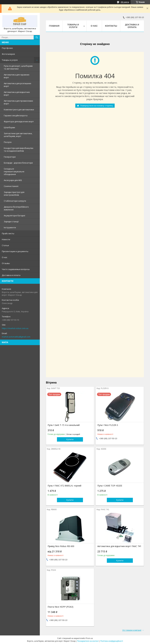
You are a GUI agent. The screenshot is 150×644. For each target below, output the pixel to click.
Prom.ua (89, 638)
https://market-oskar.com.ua (15, 328)
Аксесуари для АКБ (13, 180)
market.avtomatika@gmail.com (16, 337)
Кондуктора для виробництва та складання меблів (19, 149)
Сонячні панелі (11, 186)
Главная (54, 26)
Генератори (10, 157)
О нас (5, 257)
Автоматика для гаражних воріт (17, 76)
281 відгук (125, 2)
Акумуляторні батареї (14, 216)
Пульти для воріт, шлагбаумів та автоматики (18, 67)
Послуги (8, 142)
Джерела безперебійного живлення (16, 208)
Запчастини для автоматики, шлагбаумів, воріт (18, 135)
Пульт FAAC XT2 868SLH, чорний (64, 486)
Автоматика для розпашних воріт (18, 85)
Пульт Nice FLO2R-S (108, 425)
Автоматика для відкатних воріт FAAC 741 (119, 546)
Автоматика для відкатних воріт (17, 93)
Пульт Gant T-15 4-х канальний (64, 425)
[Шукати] (37, 37)
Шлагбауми (9, 127)
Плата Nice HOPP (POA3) (60, 607)
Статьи (5, 245)
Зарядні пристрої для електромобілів (14, 194)
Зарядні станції (11, 221)
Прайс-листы (8, 233)
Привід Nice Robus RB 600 (61, 546)
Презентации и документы (15, 251)
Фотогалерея (8, 54)
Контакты (111, 26)
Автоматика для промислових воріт (18, 102)
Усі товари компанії (132, 630)
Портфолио (7, 48)
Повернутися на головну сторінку (97, 106)
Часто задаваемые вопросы (16, 269)
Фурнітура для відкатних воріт (19, 121)
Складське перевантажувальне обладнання (14, 171)
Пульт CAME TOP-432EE (110, 486)
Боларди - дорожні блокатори (18, 163)
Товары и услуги (10, 60)
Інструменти (10, 227)
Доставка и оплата (11, 275)
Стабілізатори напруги (15, 201)
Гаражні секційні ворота (16, 115)
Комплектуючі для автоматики (19, 110)
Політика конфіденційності (112, 641)
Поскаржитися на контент (88, 641)
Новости (6, 239)
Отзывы (6, 263)
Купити (70, 439)
